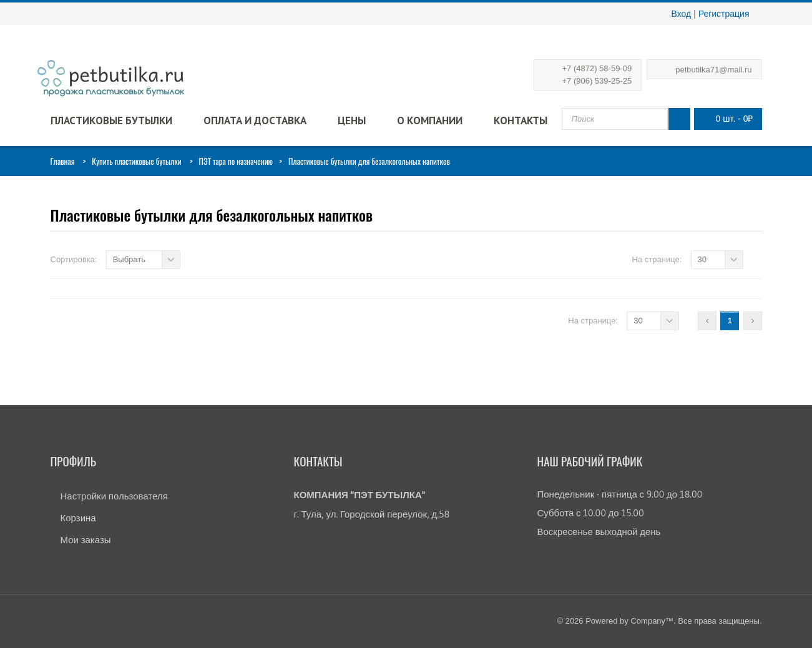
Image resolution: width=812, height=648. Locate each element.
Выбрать (129, 259)
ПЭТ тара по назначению (236, 161)
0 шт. (725, 119)
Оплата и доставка (255, 120)
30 (702, 259)
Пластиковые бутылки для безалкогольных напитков (212, 215)
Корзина (78, 518)
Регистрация (724, 14)
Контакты (521, 120)
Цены (352, 120)
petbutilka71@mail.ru (713, 70)
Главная (63, 161)
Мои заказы (86, 540)
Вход (682, 14)
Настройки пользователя (114, 496)
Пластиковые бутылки (111, 120)
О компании (430, 120)
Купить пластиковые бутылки (136, 161)
